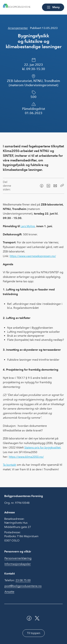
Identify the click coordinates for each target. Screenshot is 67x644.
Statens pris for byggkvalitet (42, 447)
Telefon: (18, 580)
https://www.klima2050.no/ (26, 457)
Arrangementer (18, 28)
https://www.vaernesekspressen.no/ (33, 256)
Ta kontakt (9, 465)
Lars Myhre (28, 226)
